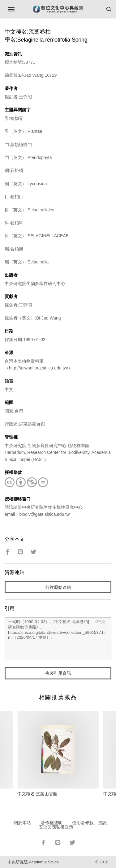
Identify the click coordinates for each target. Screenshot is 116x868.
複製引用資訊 (58, 673)
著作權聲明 (52, 823)
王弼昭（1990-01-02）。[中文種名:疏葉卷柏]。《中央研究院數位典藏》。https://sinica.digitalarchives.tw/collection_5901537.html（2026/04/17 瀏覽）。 (58, 639)
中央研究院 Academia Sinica (33, 862)
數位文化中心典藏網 (58, 9)
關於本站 (22, 823)
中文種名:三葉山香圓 (37, 794)
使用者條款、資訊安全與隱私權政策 (73, 825)
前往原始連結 (58, 587)
